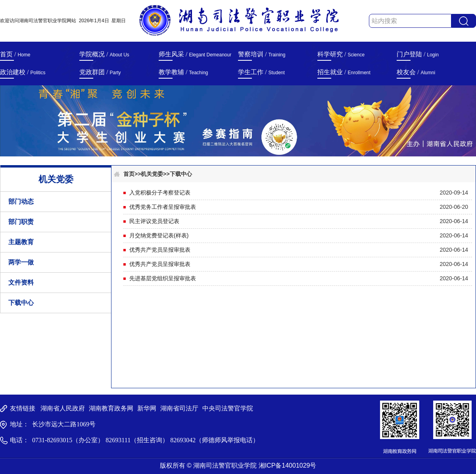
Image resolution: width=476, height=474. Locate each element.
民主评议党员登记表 (154, 221)
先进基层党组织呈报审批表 (163, 278)
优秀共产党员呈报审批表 (160, 250)
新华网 (147, 408)
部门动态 (21, 201)
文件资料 (21, 282)
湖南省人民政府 (63, 408)
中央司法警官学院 (228, 408)
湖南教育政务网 (111, 408)
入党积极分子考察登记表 (160, 193)
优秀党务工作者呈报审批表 (163, 207)
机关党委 (152, 174)
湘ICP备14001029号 (288, 465)
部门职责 (21, 222)
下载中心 (21, 303)
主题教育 (21, 242)
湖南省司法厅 (179, 408)
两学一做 (21, 262)
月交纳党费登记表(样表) (159, 235)
